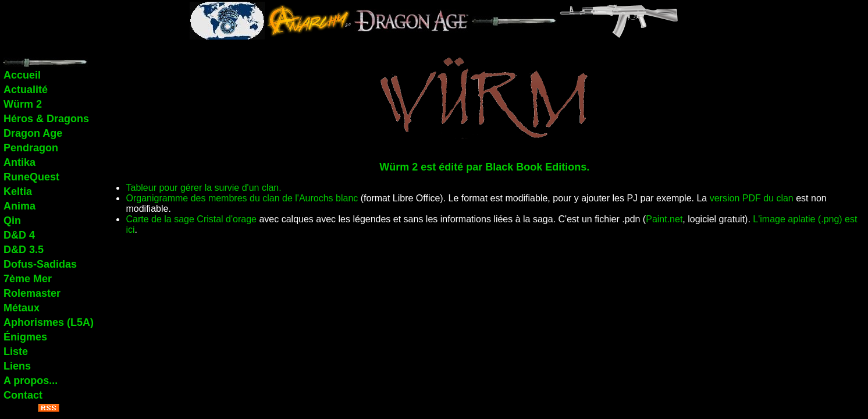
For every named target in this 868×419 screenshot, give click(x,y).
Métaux (22, 308)
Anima (19, 206)
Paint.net (664, 219)
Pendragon (31, 148)
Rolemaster (32, 293)
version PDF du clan (752, 198)
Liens (17, 366)
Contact (23, 395)
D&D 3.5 (24, 250)
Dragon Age (33, 133)
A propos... (31, 381)
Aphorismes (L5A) (49, 322)
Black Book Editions (536, 167)
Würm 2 (23, 104)
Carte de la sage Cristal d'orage (191, 219)
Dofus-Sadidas (40, 264)
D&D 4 (19, 235)
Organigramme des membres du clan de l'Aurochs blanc (242, 198)
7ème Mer (28, 279)
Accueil (22, 75)
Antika (19, 162)
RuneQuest (31, 177)
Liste (16, 351)
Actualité (26, 90)
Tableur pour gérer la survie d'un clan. (203, 188)
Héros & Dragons (46, 119)
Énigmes (25, 337)
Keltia (18, 191)
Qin (12, 221)
